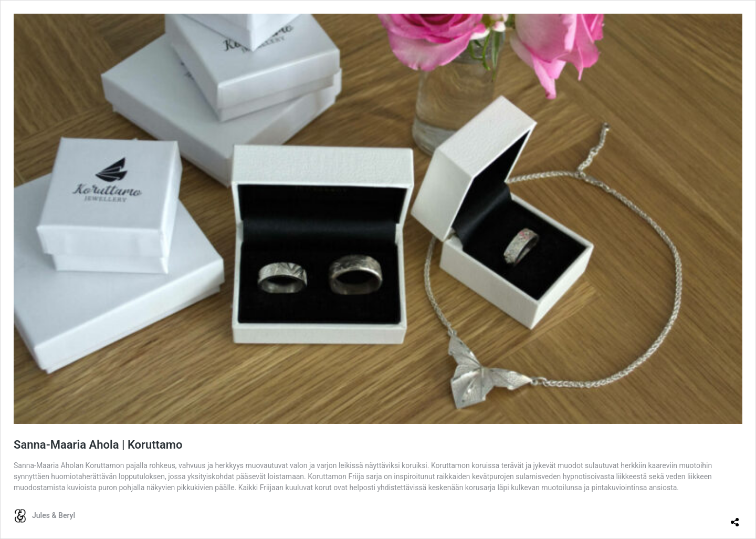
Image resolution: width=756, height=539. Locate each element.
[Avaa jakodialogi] (735, 518)
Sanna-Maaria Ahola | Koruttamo (98, 445)
